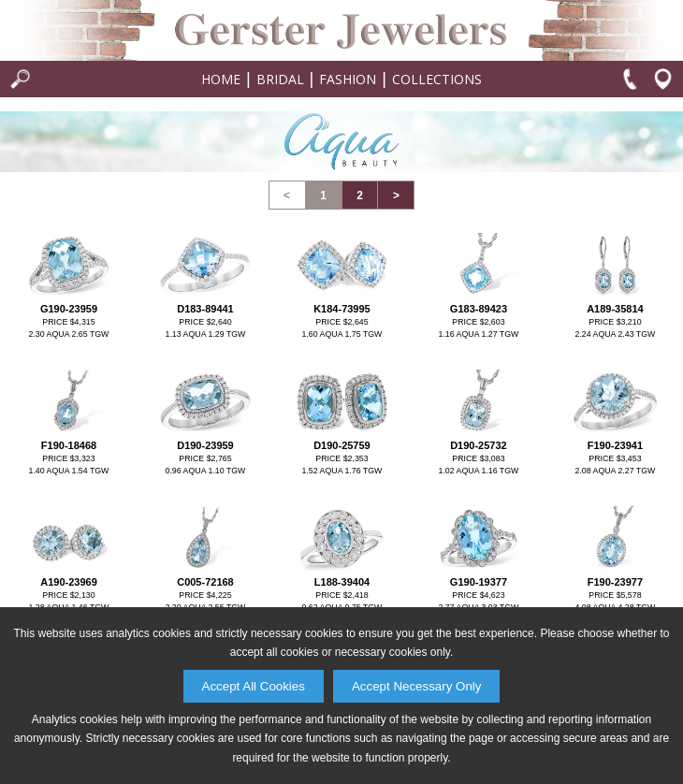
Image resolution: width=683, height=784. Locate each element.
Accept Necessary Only (417, 686)
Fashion (348, 79)
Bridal (280, 79)
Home (221, 79)
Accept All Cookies (254, 686)
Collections (437, 79)
